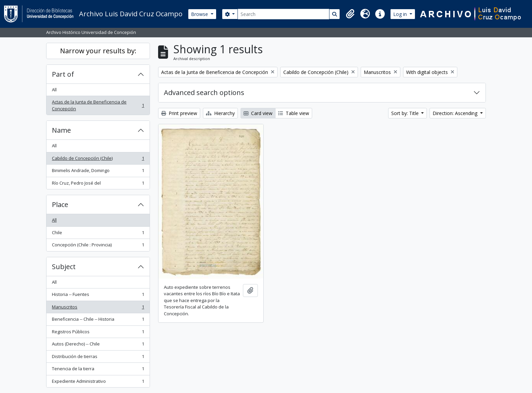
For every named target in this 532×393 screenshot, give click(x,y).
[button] (350, 14)
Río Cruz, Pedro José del (98, 184)
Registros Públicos (98, 333)
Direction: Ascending (456, 113)
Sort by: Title (406, 113)
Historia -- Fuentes (98, 296)
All (54, 90)
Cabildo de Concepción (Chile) (98, 160)
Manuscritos (98, 308)
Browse (200, 14)
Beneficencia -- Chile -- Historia (98, 321)
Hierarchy (220, 113)
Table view (294, 113)
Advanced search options (204, 92)
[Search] (283, 14)
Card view (258, 113)
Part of (63, 74)
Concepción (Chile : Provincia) (98, 246)
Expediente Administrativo (98, 383)
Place (60, 204)
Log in (401, 14)
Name (61, 130)
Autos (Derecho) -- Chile (98, 345)
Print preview (179, 113)
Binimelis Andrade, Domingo (98, 172)
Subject (64, 267)
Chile (98, 234)
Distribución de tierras (98, 358)
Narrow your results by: (98, 51)
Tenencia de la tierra (98, 370)
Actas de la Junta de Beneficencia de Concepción (98, 105)
